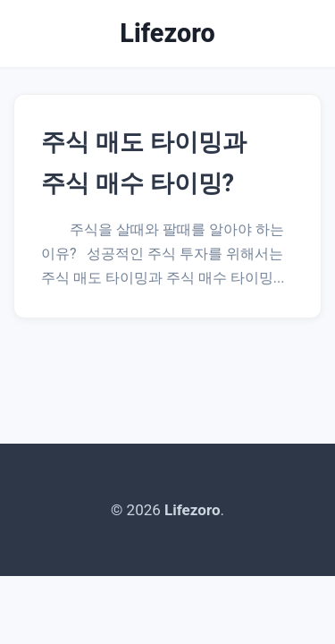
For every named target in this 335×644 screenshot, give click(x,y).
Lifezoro (167, 33)
